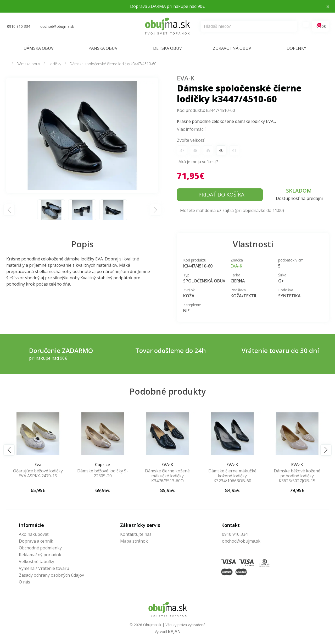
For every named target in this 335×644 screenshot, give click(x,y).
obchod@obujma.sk (241, 541)
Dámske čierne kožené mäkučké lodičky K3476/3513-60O (232, 476)
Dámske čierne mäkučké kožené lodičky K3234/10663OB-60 (297, 476)
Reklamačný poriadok (40, 555)
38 (195, 150)
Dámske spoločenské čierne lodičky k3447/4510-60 (113, 64)
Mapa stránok (134, 541)
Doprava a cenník (36, 541)
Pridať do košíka (221, 195)
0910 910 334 (235, 534)
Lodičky (55, 64)
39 (208, 150)
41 (234, 150)
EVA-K (186, 78)
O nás (24, 582)
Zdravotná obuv (232, 48)
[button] (9, 450)
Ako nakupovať (34, 534)
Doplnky (296, 48)
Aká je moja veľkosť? (198, 162)
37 (182, 150)
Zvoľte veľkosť (191, 140)
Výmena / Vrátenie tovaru (44, 568)
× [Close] (328, 6)
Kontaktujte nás (136, 534)
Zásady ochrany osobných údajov (51, 575)
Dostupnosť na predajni (299, 198)
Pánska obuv (103, 48)
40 (221, 150)
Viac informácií (191, 129)
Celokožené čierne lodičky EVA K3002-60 (37, 473)
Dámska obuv (39, 48)
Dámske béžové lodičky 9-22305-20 (167, 473)
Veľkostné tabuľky (37, 561)
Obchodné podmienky (40, 548)
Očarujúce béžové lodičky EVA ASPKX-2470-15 (102, 473)
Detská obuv (167, 48)
